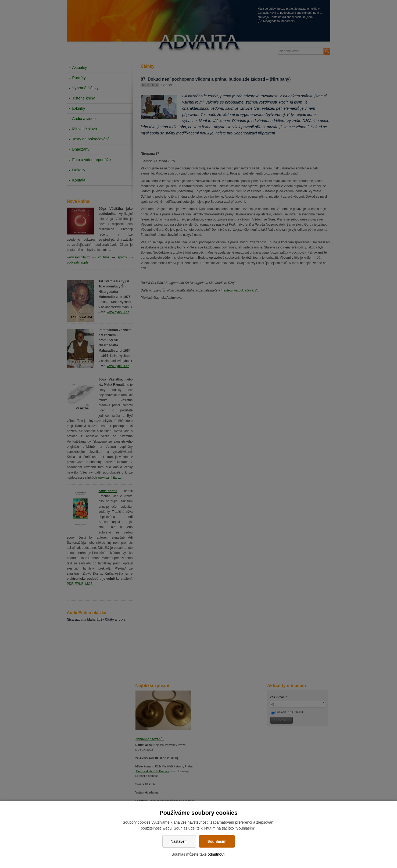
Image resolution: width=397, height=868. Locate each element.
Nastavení (179, 841)
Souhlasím (217, 841)
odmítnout (216, 854)
